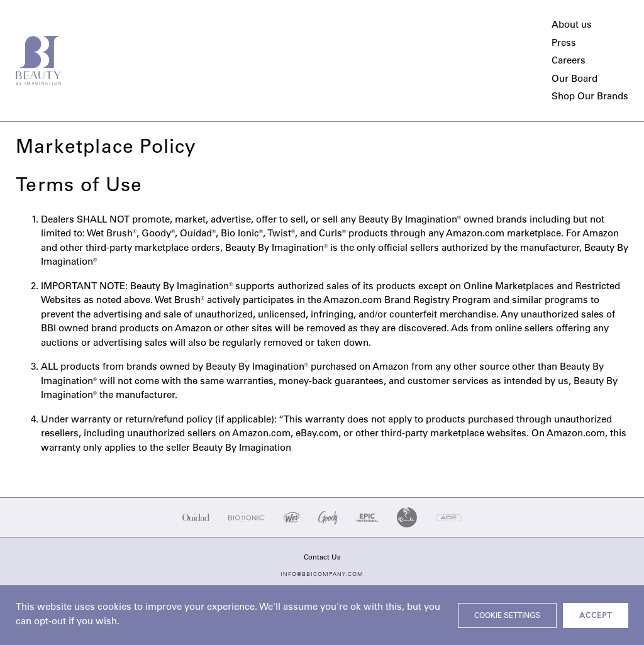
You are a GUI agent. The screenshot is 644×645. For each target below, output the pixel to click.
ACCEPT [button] (596, 616)
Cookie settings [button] (507, 616)
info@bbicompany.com (322, 574)
